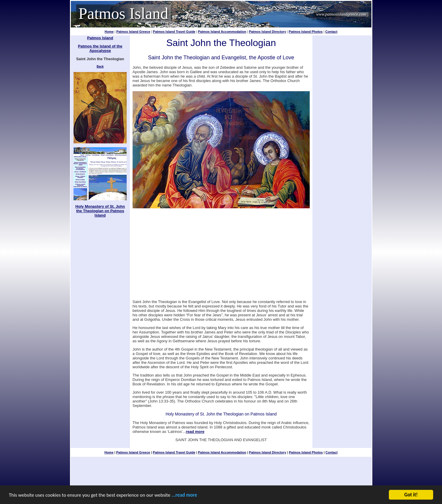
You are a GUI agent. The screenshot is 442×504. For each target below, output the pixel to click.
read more (195, 432)
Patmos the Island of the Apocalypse (100, 48)
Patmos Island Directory (268, 32)
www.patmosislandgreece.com (341, 14)
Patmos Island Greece (133, 32)
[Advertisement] (221, 252)
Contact (331, 32)
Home (109, 32)
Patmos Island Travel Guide (174, 32)
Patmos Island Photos (306, 32)
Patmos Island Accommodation (222, 32)
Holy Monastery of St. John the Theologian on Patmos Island (100, 211)
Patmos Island (124, 14)
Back (100, 67)
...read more (184, 496)
